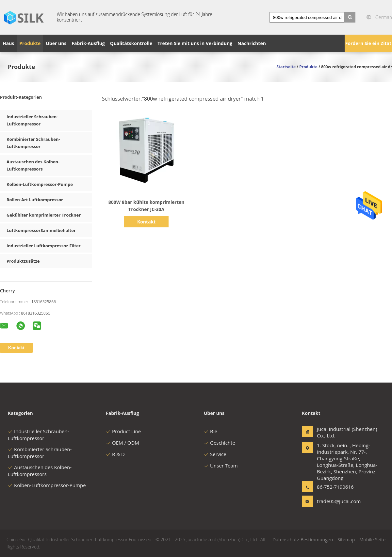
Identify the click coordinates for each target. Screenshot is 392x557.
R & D (115, 454)
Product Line (123, 431)
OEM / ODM (122, 443)
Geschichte (220, 443)
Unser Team (221, 466)
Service (215, 454)
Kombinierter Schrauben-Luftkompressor (40, 453)
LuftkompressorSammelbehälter (41, 230)
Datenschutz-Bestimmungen (303, 540)
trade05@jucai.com (337, 501)
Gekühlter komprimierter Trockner (44, 215)
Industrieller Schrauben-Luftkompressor (39, 435)
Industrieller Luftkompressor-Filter (44, 246)
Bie (211, 431)
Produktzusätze (23, 261)
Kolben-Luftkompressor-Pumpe (40, 184)
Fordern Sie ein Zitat (368, 43)
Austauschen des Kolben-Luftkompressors (40, 471)
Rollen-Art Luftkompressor (35, 200)
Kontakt (146, 222)
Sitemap (346, 540)
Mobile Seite (372, 540)
